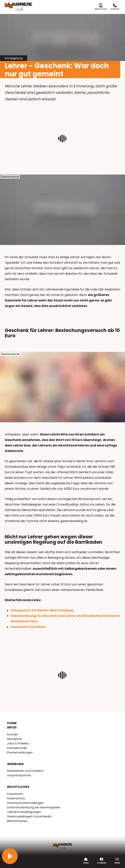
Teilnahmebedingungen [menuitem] (24, 812)
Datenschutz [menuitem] (16, 798)
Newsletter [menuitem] (15, 739)
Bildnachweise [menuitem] (17, 821)
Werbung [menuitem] (15, 764)
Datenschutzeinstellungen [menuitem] (26, 803)
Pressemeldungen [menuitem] (20, 752)
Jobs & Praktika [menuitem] (18, 743)
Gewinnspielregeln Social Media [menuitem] (29, 816)
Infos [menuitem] (12, 727)
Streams (102, 861)
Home (86, 861)
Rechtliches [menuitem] (18, 787)
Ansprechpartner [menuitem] (19, 775)
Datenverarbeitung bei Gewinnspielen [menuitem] (34, 807)
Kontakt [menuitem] (13, 734)
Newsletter (101, 7)
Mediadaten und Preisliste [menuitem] (25, 771)
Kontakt (115, 7)
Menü (117, 861)
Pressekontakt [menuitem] (17, 748)
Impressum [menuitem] (15, 794)
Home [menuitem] (12, 723)
